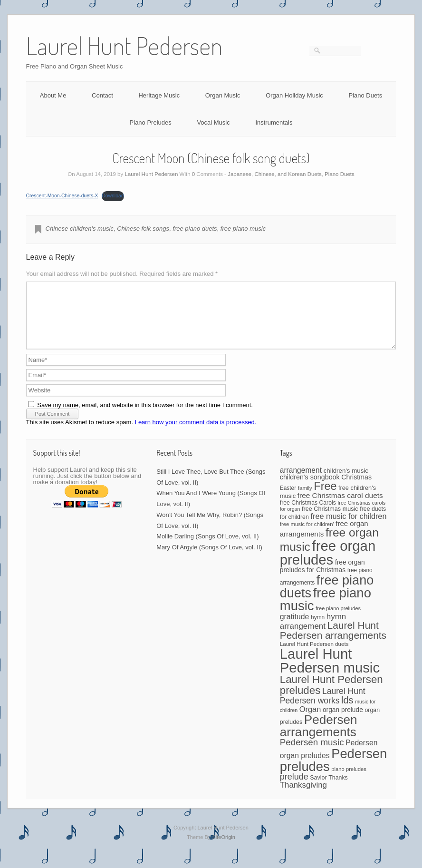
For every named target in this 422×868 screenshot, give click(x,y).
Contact (102, 95)
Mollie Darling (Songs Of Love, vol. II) (207, 548)
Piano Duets (365, 95)
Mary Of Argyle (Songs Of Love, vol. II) (209, 559)
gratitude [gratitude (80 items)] (295, 628)
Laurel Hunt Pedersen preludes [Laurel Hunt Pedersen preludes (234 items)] (331, 696)
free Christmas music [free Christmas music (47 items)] (330, 520)
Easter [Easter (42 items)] (288, 499)
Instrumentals (274, 122)
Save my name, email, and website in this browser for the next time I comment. (145, 416)
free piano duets (195, 229)
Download (113, 196)
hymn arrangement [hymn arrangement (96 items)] (313, 633)
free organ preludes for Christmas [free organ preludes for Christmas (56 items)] (322, 577)
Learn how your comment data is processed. (196, 434)
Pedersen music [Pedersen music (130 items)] (312, 754)
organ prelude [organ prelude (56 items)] (343, 721)
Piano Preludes (151, 122)
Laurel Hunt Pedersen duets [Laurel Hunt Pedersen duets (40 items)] (314, 655)
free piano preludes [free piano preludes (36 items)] (338, 620)
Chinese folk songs (143, 229)
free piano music (243, 229)
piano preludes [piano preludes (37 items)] (349, 780)
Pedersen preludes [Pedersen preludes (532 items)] (334, 771)
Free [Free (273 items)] (325, 497)
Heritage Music (159, 95)
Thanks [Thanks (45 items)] (338, 789)
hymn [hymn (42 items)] (318, 629)
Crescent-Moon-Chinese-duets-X (62, 196)
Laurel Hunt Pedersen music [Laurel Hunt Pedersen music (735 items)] (330, 672)
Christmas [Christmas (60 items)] (356, 488)
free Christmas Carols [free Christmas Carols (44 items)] (308, 514)
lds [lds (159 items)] (347, 712)
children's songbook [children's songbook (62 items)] (310, 488)
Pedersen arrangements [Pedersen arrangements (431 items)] (319, 737)
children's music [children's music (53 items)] (346, 482)
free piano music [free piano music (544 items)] (326, 611)
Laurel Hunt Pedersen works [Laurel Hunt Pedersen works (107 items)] (323, 707)
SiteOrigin (224, 848)
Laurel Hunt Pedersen (151, 174)
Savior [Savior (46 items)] (318, 789)
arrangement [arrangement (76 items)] (301, 482)
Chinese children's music (80, 229)
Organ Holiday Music (294, 95)
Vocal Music (213, 122)
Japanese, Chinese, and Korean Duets (275, 174)
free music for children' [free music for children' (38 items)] (307, 536)
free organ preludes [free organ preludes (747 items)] (328, 564)
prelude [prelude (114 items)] (294, 788)
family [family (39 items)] (305, 499)
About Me (53, 95)
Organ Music (223, 95)
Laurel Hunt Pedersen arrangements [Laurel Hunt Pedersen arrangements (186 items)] (333, 642)
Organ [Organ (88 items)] (310, 721)
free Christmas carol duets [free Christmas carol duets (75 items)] (340, 507)
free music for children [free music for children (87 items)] (348, 527)
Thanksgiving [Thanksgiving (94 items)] (303, 796)
